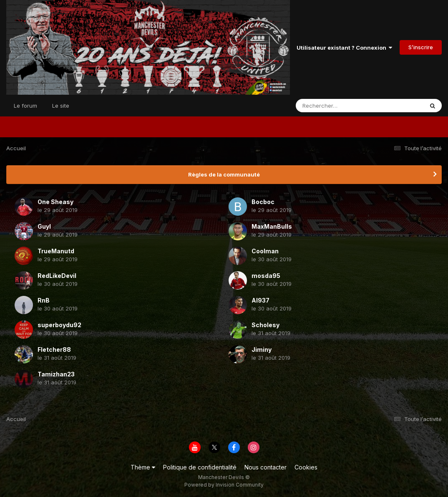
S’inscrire (421, 47)
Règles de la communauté (224, 174)
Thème (143, 467)
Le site (61, 106)
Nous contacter (266, 467)
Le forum (25, 106)
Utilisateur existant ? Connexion (344, 48)
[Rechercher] (336, 106)
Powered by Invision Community (224, 485)
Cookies (306, 467)
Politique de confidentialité (200, 467)
